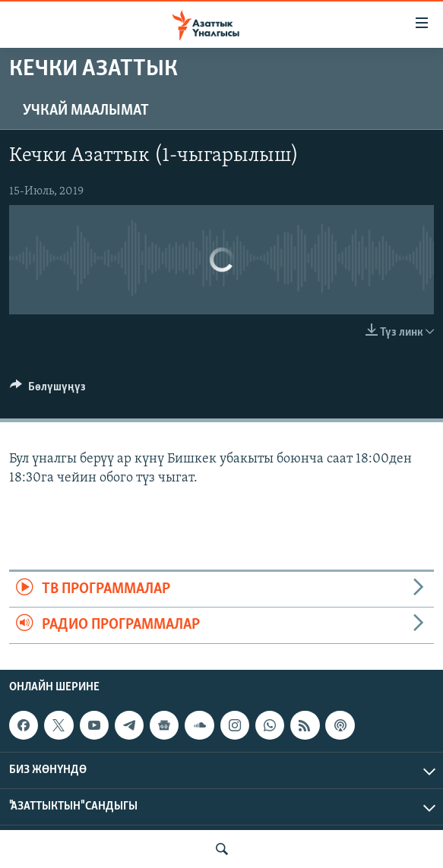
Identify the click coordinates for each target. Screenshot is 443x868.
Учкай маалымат (86, 111)
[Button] (48, 390)
